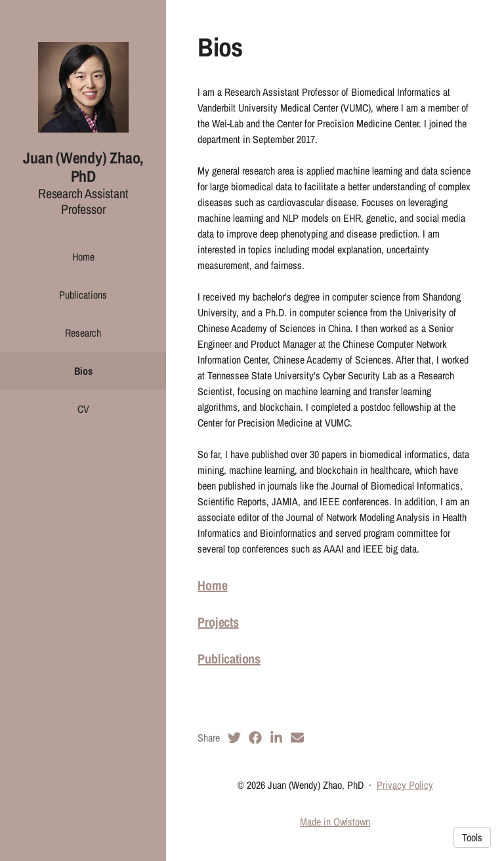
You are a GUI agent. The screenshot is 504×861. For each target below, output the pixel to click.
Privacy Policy (405, 785)
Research (83, 333)
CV (83, 409)
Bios (83, 371)
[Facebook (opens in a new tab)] (255, 738)
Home (83, 257)
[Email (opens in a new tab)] (297, 738)
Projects (218, 622)
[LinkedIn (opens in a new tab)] (276, 738)
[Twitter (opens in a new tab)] (234, 738)
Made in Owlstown (335, 822)
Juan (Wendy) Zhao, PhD (83, 167)
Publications (83, 295)
